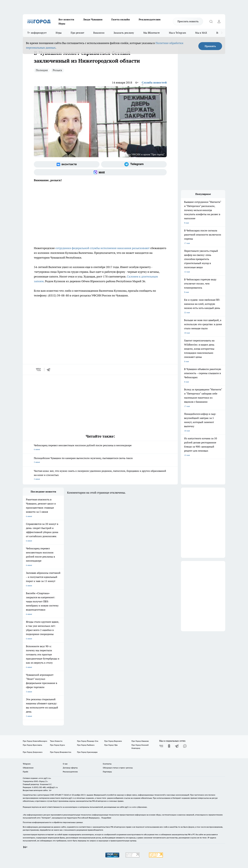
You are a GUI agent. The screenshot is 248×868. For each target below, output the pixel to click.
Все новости (66, 19)
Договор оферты (70, 768)
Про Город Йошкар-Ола (88, 741)
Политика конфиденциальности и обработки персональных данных (53, 822)
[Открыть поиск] (211, 21)
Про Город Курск (57, 745)
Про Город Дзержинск (33, 752)
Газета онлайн (121, 19)
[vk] (39, 370)
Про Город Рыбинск (86, 745)
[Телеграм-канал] (134, 164)
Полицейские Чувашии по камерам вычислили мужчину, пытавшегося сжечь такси (100, 460)
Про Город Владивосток (61, 752)
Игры (62, 24)
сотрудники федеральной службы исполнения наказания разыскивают (102, 248)
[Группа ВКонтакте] (67, 164)
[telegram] (50, 370)
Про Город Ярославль (32, 745)
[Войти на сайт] (219, 21)
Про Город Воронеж (113, 741)
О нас (65, 764)
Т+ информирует (37, 33)
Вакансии (99, 33)
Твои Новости (56, 741)
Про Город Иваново (140, 741)
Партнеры (107, 772)
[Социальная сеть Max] (100, 172)
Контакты (107, 764)
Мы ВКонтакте (152, 33)
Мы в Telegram (177, 33)
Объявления (28, 768)
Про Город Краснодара (87, 752)
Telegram (27, 764)
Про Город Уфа (111, 745)
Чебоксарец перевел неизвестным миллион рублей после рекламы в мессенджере (100, 448)
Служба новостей (154, 82)
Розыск (57, 70)
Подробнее (106, 818)
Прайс (26, 772)
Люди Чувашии (93, 19)
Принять (210, 46)
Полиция (42, 70)
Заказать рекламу (124, 33)
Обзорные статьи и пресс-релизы (118, 768)
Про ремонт (77, 33)
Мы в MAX (201, 33)
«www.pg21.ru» (45, 778)
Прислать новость (188, 21)
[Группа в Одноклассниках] (169, 746)
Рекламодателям (150, 19)
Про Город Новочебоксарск (35, 741)
